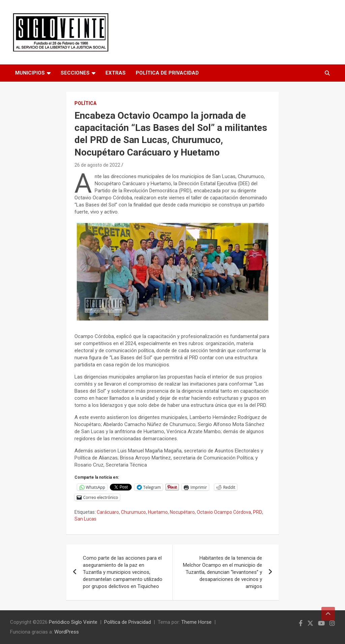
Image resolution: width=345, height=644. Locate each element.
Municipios (30, 73)
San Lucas (85, 519)
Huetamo (158, 512)
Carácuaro (108, 512)
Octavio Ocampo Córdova (224, 512)
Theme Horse (196, 622)
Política (85, 103)
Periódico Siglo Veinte (73, 622)
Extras (116, 73)
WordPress (67, 632)
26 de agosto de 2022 (97, 165)
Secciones (75, 73)
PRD (258, 512)
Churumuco (133, 512)
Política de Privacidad (167, 73)
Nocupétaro (182, 512)
